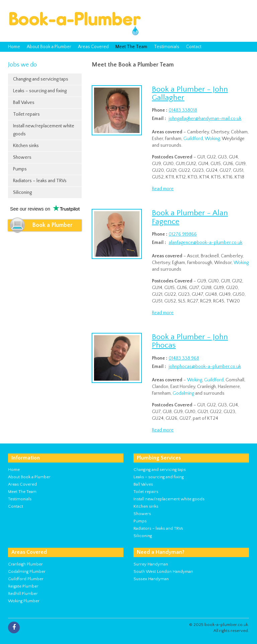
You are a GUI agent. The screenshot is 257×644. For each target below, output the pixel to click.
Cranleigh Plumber (25, 564)
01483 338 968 (184, 358)
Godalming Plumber (27, 571)
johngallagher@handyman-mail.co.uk (205, 119)
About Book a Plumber (49, 47)
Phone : (160, 110)
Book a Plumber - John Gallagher (190, 93)
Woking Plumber (24, 601)
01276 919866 (183, 234)
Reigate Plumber (23, 586)
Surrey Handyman (151, 564)
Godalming (183, 393)
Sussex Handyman (151, 579)
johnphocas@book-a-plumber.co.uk (205, 367)
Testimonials (167, 47)
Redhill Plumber (23, 594)
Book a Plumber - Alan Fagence (190, 217)
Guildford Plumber (26, 579)
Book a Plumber (52, 225)
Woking (212, 139)
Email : (159, 119)
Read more (163, 189)
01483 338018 (183, 110)
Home (14, 47)
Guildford (193, 139)
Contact (194, 47)
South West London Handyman (163, 571)
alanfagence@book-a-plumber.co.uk (205, 243)
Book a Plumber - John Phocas (190, 341)
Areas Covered (93, 47)
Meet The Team (131, 47)
